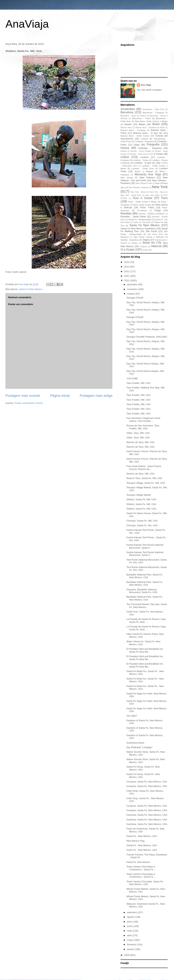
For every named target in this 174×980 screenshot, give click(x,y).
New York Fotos (152, 195)
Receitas (126, 213)
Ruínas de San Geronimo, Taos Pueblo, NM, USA (143, 427)
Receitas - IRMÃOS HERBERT (152, 214)
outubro (131, 294)
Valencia (156, 246)
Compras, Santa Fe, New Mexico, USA (147, 782)
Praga (158, 210)
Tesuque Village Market (139, 495)
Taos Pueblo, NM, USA (138, 383)
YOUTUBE (132, 379)
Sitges (146, 240)
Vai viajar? (132, 716)
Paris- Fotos (147, 207)
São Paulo (151, 231)
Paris (164, 198)
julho (130, 922)
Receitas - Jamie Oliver (133, 217)
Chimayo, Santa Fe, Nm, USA (142, 525)
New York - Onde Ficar (131, 195)
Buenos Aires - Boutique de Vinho (150, 128)
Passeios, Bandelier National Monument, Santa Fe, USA (142, 591)
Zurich (145, 250)
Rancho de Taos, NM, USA (140, 442)
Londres (144, 157)
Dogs (136, 145)
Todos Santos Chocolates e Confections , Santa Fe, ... (141, 868)
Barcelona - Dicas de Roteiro (133, 116)
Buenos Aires (126, 128)
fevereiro (132, 945)
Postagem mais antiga (96, 396)
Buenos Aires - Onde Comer (135, 136)
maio (130, 931)
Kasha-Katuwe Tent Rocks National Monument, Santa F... (145, 546)
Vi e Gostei (127, 250)
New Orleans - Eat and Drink (144, 179)
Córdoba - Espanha (144, 141)
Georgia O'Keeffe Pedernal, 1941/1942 (147, 337)
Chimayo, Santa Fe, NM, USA (142, 521)
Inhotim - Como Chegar (141, 151)
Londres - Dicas (141, 160)
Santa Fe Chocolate (142, 222)
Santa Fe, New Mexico (138, 862)
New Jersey (127, 177)
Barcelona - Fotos (141, 118)
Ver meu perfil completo (149, 90)
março (131, 940)
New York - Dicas (157, 192)
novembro (133, 289)
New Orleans (147, 177)
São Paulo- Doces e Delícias (149, 237)
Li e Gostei (157, 154)
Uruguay (143, 246)
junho (130, 926)
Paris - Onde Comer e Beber (143, 202)
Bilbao (142, 124)
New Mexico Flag (135, 841)
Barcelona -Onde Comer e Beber (151, 121)
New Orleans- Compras (139, 187)
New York (160, 187)
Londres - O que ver (145, 163)
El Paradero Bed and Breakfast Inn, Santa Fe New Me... (145, 650)
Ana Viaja (146, 85)
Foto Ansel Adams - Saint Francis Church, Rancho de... (144, 468)
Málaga (150, 171)
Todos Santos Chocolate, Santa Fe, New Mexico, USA (145, 883)
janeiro (131, 949)
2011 (127, 276)
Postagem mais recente (23, 396)
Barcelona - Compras (153, 112)
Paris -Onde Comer (142, 205)
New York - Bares (138, 192)
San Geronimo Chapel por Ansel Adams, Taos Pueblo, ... (143, 420)
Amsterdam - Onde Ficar (153, 109)
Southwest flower (135, 743)
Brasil (156, 124)
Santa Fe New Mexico (31, 289)
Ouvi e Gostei (142, 198)
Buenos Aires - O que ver (148, 133)
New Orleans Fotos (144, 183)
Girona (125, 148)
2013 (127, 267)
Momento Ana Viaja (148, 174)
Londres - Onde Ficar (143, 168)
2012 (127, 271)
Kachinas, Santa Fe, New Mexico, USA (147, 815)
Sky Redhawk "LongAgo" (139, 747)
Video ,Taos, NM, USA (138, 438)
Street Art (149, 243)
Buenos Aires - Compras (133, 130)
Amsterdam (128, 109)
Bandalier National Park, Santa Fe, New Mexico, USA (144, 576)
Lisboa (125, 157)
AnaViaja (27, 24)
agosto (131, 917)
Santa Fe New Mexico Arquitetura (138, 229)
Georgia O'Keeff (135, 298)
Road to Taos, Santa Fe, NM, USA (144, 478)
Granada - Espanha (150, 148)
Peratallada (142, 211)
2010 (127, 280)
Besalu (128, 124)
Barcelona (127, 112)
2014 (127, 262)
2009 (127, 955)
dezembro (133, 284)
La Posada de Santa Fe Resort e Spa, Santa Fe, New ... (146, 621)
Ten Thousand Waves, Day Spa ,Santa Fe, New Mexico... (147, 606)
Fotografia (153, 144)
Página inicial (60, 396)
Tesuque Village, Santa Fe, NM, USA (146, 483)
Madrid (137, 172)
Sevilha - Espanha (129, 240)
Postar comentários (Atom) (29, 403)
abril (130, 935)
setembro (132, 912)
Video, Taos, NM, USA (138, 433)
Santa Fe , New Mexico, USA (142, 836)
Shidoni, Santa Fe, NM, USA (141, 499)
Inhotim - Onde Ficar (139, 154)
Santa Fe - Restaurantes (140, 219)
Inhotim (124, 151)
